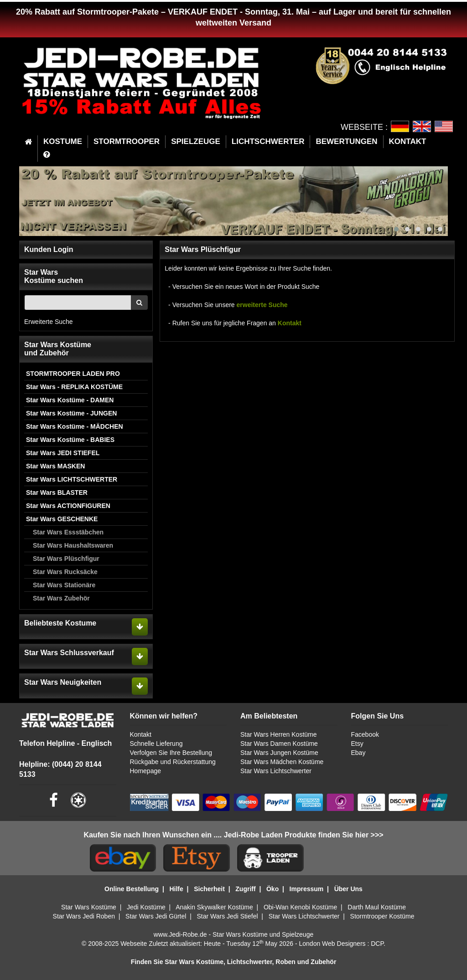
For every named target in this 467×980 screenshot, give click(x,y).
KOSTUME (63, 141)
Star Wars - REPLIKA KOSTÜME (74, 387)
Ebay (358, 753)
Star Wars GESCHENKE (62, 519)
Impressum (307, 889)
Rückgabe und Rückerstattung (173, 762)
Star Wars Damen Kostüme (279, 744)
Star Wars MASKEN (55, 466)
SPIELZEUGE (196, 141)
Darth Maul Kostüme (377, 907)
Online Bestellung (132, 889)
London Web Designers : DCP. (342, 944)
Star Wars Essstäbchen (68, 532)
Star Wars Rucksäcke (65, 572)
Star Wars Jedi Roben (84, 916)
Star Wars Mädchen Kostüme (282, 762)
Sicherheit (209, 889)
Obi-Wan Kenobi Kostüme (300, 907)
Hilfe (176, 889)
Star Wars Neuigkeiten (63, 682)
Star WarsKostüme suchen (54, 276)
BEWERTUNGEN (346, 141)
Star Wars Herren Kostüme (279, 734)
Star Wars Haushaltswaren (73, 545)
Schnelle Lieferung (156, 744)
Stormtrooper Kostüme (382, 916)
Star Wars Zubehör (61, 598)
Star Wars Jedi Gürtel (156, 916)
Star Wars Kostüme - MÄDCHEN (75, 426)
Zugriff (245, 889)
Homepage (146, 771)
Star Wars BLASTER (57, 493)
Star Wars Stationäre (64, 585)
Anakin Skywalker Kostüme (214, 907)
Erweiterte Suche (49, 322)
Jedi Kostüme (146, 907)
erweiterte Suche (262, 305)
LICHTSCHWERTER (268, 141)
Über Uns (348, 889)
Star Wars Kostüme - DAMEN (70, 400)
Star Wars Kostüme (89, 907)
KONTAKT (408, 141)
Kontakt (289, 323)
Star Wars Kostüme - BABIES (70, 440)
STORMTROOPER (127, 141)
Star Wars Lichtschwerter (276, 771)
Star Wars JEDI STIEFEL (63, 453)
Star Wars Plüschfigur (66, 559)
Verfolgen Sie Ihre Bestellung (171, 753)
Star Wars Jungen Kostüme (279, 753)
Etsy (357, 744)
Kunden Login (49, 249)
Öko (272, 889)
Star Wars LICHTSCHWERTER (72, 479)
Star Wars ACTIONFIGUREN (68, 506)
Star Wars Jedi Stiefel (227, 916)
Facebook (365, 734)
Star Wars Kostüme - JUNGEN (71, 413)
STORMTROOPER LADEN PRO (73, 374)
